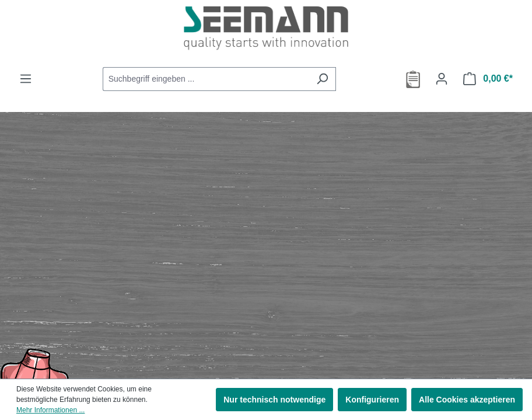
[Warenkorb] (488, 79)
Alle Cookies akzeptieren (467, 400)
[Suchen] (322, 79)
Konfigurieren (372, 400)
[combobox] (206, 79)
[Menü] (26, 79)
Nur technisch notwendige (274, 400)
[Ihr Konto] (442, 79)
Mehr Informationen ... (50, 410)
